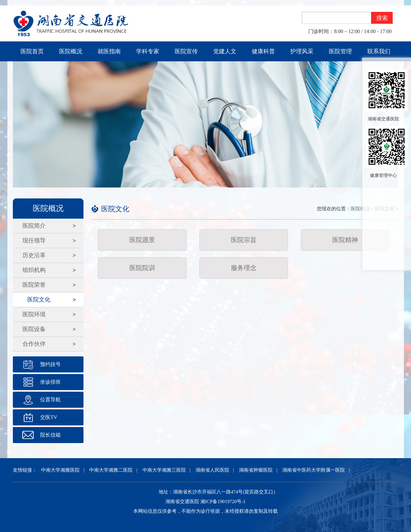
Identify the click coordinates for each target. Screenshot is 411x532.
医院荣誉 (34, 285)
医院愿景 (142, 240)
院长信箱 (50, 435)
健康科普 (263, 51)
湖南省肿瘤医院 (256, 470)
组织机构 (34, 270)
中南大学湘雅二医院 (111, 470)
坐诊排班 (50, 382)
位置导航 (50, 400)
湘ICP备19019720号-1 (223, 501)
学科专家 (148, 51)
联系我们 (379, 51)
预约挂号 (50, 364)
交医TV (49, 417)
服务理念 (244, 268)
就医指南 (109, 51)
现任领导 (34, 240)
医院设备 (34, 329)
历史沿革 (34, 255)
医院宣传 (186, 51)
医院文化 (39, 300)
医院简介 (34, 226)
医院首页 (32, 51)
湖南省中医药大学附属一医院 (314, 470)
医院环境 (34, 314)
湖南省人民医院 (212, 470)
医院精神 (345, 240)
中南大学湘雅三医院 (164, 470)
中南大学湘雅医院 (60, 470)
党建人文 (225, 51)
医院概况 (71, 51)
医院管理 (340, 51)
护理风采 (302, 51)
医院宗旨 (244, 240)
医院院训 (142, 268)
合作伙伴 (34, 344)
